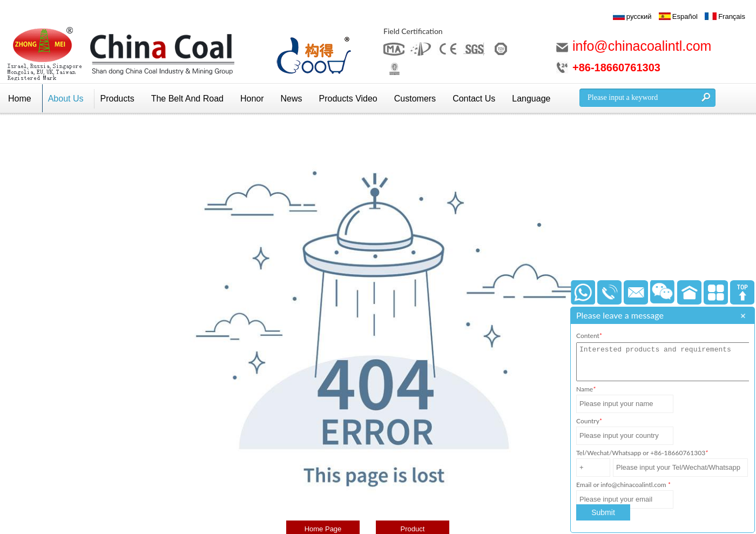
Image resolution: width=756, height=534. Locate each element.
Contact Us (474, 99)
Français (732, 16)
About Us (66, 99)
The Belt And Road (187, 99)
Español (685, 16)
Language (531, 99)
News (292, 99)
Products (117, 99)
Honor (252, 99)
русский (639, 16)
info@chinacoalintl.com (642, 46)
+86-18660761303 (616, 67)
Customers (415, 99)
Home (20, 99)
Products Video (348, 99)
